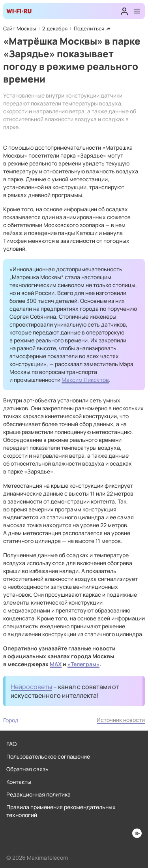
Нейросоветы (31, 687)
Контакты (19, 782)
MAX (56, 664)
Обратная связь (27, 769)
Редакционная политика (38, 794)
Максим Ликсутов (85, 380)
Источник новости (121, 720)
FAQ (11, 744)
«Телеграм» (83, 664)
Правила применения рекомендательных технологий (61, 811)
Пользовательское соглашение (48, 756)
